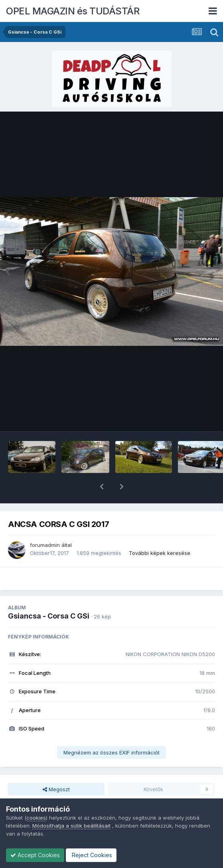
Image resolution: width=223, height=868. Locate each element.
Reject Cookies (91, 855)
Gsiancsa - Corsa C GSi (49, 595)
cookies (36, 818)
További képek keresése (160, 532)
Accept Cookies (35, 855)
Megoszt (56, 768)
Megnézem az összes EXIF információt (111, 732)
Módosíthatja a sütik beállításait (71, 826)
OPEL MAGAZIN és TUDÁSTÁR (73, 11)
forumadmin (45, 524)
